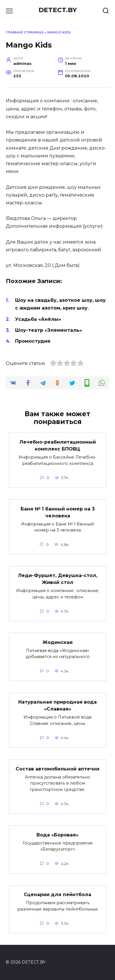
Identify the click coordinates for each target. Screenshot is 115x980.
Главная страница (25, 32)
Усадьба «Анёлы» (38, 319)
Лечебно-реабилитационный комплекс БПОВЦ (58, 445)
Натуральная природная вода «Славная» (58, 705)
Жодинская (58, 642)
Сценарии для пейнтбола (58, 895)
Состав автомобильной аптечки (58, 769)
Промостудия (33, 341)
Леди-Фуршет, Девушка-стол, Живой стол (58, 579)
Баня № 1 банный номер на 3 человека (58, 512)
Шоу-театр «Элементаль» (49, 330)
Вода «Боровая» (58, 835)
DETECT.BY (58, 10)
